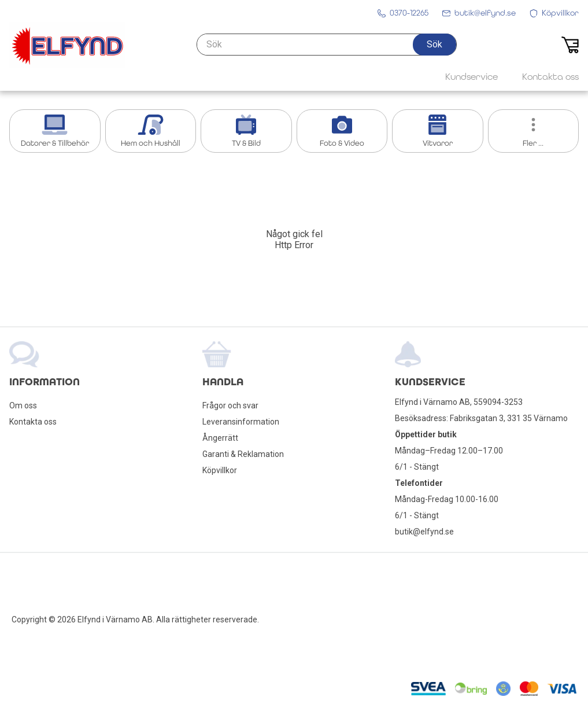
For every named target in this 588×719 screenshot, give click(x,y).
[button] (434, 45)
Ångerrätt (220, 438)
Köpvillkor (220, 470)
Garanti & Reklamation (243, 454)
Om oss (23, 405)
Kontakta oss (33, 422)
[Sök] (327, 45)
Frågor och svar (230, 405)
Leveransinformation (241, 422)
